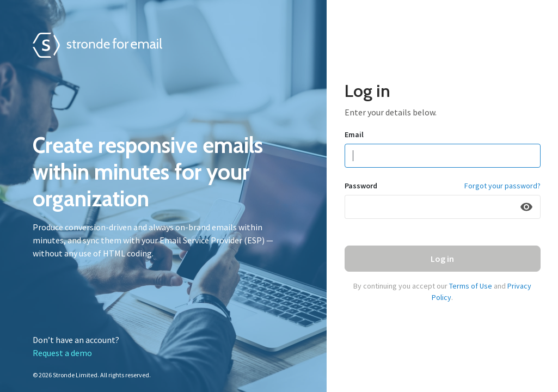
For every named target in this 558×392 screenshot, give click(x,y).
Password (361, 186)
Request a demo (62, 353)
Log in (442, 259)
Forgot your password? (502, 186)
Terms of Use (471, 286)
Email (354, 134)
